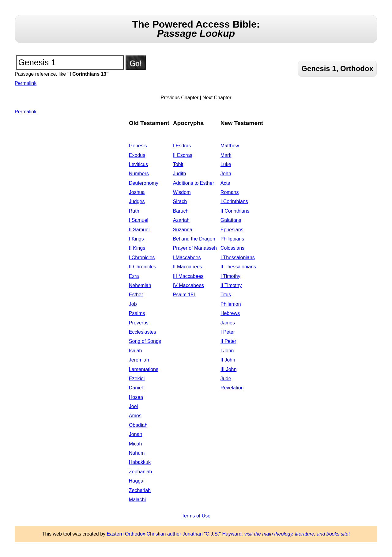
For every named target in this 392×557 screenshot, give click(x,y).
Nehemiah (140, 285)
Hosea (136, 397)
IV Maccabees (188, 285)
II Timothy (231, 285)
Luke (226, 164)
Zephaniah (141, 472)
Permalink (26, 83)
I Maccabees (187, 258)
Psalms (137, 313)
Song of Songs (145, 341)
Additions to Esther (194, 183)
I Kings (136, 239)
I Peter (228, 332)
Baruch (181, 211)
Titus (226, 295)
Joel (133, 406)
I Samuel (139, 220)
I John (227, 351)
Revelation (232, 388)
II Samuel (139, 230)
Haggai (137, 481)
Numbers (139, 174)
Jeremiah (139, 360)
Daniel (136, 388)
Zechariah (140, 490)
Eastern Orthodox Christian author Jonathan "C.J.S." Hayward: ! (228, 534)
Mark (226, 155)
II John (228, 360)
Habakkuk (140, 462)
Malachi (137, 500)
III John (228, 369)
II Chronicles (143, 267)
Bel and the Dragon (194, 239)
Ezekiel (137, 379)
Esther (136, 295)
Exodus (137, 155)
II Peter (228, 341)
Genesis (138, 146)
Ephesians (232, 230)
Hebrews (230, 313)
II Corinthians (235, 211)
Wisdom (182, 192)
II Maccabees (188, 267)
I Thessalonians (238, 258)
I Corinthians (234, 201)
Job (133, 304)
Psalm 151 (185, 295)
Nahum (137, 453)
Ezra (134, 276)
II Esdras (183, 155)
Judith (180, 174)
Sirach (180, 201)
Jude (226, 379)
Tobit (178, 164)
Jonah (136, 434)
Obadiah (138, 425)
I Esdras (182, 146)
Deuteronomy (144, 183)
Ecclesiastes (143, 332)
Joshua (137, 192)
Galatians (231, 220)
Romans (230, 192)
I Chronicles (142, 258)
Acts (225, 183)
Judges (137, 201)
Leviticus (138, 164)
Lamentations (144, 369)
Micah (136, 444)
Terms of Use (196, 516)
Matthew (230, 146)
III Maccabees (188, 276)
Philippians (232, 239)
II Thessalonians (238, 267)
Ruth (134, 211)
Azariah (181, 220)
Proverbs (139, 323)
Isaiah (136, 351)
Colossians (232, 248)
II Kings (137, 248)
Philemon (231, 304)
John (226, 174)
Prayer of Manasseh (195, 248)
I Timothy (230, 276)
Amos (135, 416)
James (228, 323)
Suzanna (183, 230)
